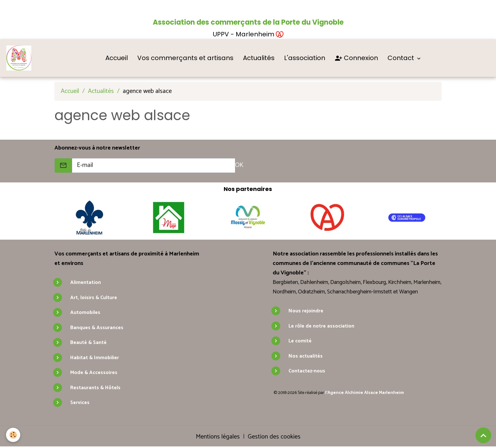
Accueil (117, 58)
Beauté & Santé (88, 343)
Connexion (357, 58)
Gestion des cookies (274, 437)
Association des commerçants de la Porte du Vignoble (248, 22)
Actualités (259, 58)
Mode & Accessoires (94, 373)
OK (239, 166)
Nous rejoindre (306, 311)
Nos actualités (306, 356)
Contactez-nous (307, 371)
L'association (305, 58)
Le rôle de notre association (321, 326)
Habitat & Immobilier (95, 358)
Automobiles (85, 313)
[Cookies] (13, 435)
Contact (402, 58)
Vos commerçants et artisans (186, 58)
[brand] (21, 58)
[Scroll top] (483, 435)
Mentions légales (218, 437)
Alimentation (86, 283)
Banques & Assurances (97, 328)
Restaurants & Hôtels (95, 388)
